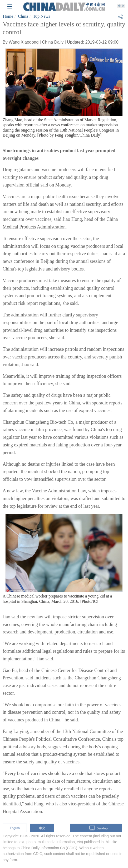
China (23, 16)
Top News (41, 16)
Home (8, 16)
